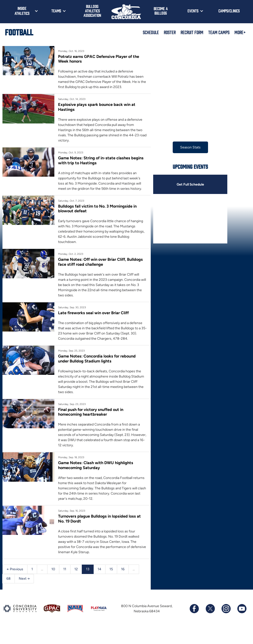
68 (9, 579)
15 (111, 569)
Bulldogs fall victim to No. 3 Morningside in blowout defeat (98, 209)
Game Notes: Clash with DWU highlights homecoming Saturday (96, 465)
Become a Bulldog (161, 11)
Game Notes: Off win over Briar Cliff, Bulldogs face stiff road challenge (101, 262)
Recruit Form (192, 32)
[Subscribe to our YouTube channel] (242, 609)
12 (76, 569)
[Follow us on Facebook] (194, 609)
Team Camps (219, 32)
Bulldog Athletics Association (92, 11)
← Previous (15, 569)
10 (53, 569)
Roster (170, 32)
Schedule (151, 32)
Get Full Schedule (190, 184)
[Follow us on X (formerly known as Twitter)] (210, 609)
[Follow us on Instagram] (226, 609)
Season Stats (190, 147)
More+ (240, 32)
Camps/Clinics (229, 11)
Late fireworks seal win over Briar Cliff (94, 313)
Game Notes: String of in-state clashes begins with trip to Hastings (101, 160)
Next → (24, 579)
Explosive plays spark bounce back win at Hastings (97, 107)
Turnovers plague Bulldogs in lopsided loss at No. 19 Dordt (100, 519)
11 (65, 569)
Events (193, 11)
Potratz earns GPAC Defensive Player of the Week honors (99, 59)
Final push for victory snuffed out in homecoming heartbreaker (91, 412)
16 (123, 569)
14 (99, 569)
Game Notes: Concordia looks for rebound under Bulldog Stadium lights (98, 359)
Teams (56, 11)
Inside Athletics (22, 11)
